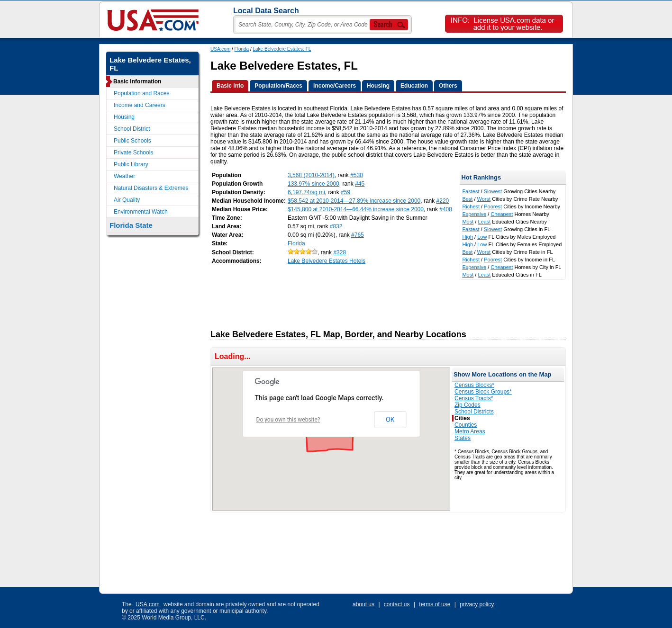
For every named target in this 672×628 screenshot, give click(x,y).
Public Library (131, 164)
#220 (443, 201)
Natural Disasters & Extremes (151, 188)
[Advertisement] (383, 301)
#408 (446, 209)
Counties (466, 425)
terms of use (435, 604)
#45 (360, 184)
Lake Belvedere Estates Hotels (327, 261)
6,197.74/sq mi (306, 192)
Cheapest (502, 214)
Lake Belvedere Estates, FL (282, 49)
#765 (358, 235)
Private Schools (133, 153)
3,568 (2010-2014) (311, 175)
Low (482, 237)
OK (390, 420)
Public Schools (132, 141)
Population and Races (141, 93)
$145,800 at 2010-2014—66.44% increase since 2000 (356, 209)
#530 (357, 175)
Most (468, 222)
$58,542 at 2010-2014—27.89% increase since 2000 (354, 201)
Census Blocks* (474, 385)
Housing (124, 117)
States (463, 438)
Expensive (474, 214)
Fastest (471, 191)
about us (363, 604)
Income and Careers (140, 105)
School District (132, 129)
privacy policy (477, 604)
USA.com (220, 49)
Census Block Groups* (483, 392)
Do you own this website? (288, 420)
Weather (124, 176)
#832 (336, 226)
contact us (397, 604)
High (468, 237)
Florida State (131, 225)
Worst (484, 199)
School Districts (474, 412)
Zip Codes (468, 405)
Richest (471, 206)
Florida (242, 49)
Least (484, 222)
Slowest (493, 191)
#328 (340, 252)
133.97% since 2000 (313, 184)
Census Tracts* (474, 398)
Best (467, 199)
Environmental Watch (141, 212)
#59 (345, 192)
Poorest (493, 206)
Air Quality (127, 200)
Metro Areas (470, 431)
